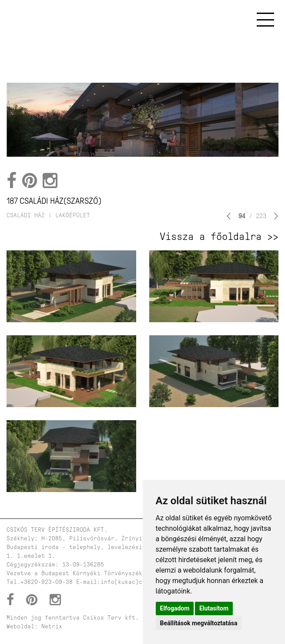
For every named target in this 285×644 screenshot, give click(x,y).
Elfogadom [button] (175, 608)
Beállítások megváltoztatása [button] (199, 623)
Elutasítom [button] (214, 608)
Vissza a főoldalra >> (219, 236)
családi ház (26, 215)
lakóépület (73, 215)
